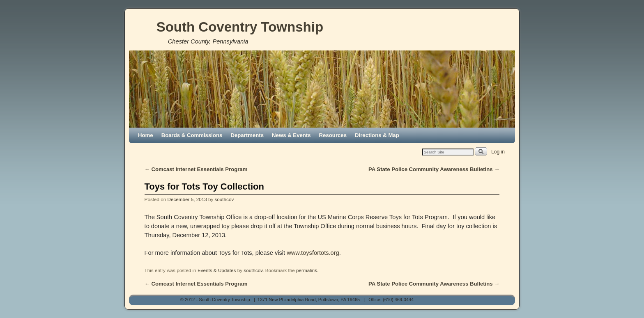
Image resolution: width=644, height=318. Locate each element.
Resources (333, 135)
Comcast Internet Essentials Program (196, 169)
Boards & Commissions (192, 135)
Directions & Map (377, 135)
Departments (247, 135)
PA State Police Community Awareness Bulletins (434, 169)
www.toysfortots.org (313, 253)
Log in (498, 152)
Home (146, 135)
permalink (307, 270)
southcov (224, 199)
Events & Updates (217, 270)
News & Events (291, 135)
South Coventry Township (240, 27)
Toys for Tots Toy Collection (204, 186)
